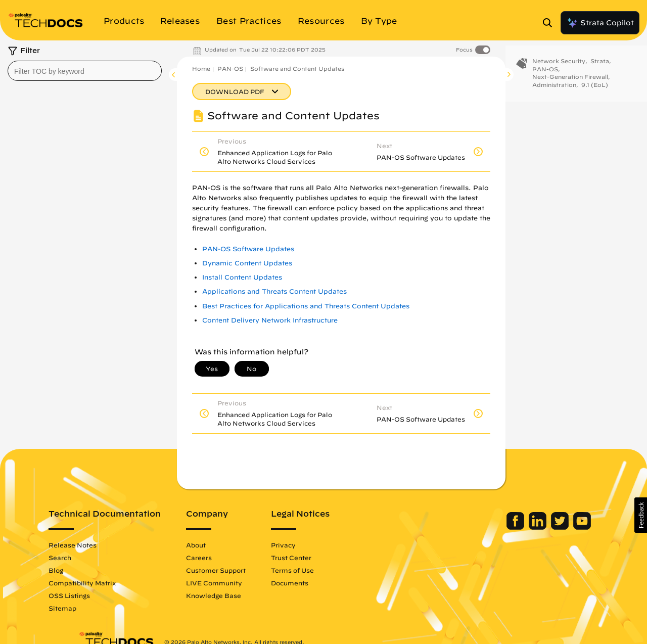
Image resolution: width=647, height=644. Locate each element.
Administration (554, 93)
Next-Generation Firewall (570, 85)
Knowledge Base (243, 595)
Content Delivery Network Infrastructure (270, 320)
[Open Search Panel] (550, 23)
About (226, 545)
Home (201, 68)
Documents (319, 583)
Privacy (313, 545)
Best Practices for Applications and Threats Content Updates (306, 306)
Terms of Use (322, 570)
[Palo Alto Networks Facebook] (487, 527)
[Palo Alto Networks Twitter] (531, 527)
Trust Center (321, 558)
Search (90, 558)
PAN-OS (230, 68)
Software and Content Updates (297, 68)
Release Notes (102, 545)
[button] (641, 515)
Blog (86, 570)
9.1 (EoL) (595, 93)
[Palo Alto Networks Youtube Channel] (552, 527)
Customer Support (246, 570)
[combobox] (85, 71)
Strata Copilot (600, 23)
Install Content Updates (242, 277)
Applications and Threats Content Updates (274, 291)
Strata (600, 70)
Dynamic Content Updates (247, 263)
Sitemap (92, 608)
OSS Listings (99, 595)
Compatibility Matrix (112, 583)
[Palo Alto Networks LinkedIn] (509, 527)
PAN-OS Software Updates (248, 249)
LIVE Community (244, 583)
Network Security (559, 70)
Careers (229, 558)
